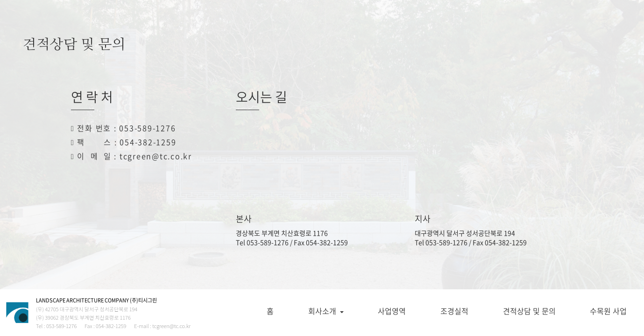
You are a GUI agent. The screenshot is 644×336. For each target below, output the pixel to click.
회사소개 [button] (326, 311)
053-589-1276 (147, 128)
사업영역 (392, 311)
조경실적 (454, 311)
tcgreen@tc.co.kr (156, 156)
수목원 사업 (608, 311)
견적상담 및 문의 (529, 311)
